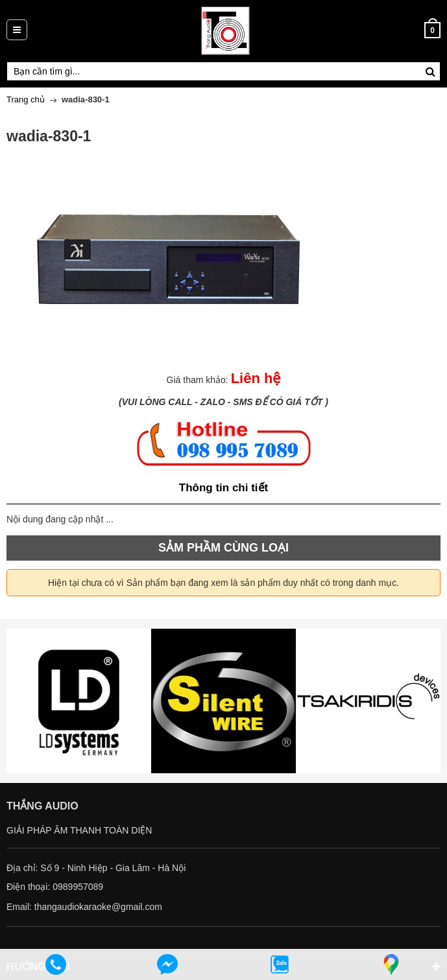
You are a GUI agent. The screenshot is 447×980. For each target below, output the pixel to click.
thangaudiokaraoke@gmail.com (98, 907)
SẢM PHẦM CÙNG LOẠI (223, 548)
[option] (79, 701)
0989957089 (78, 887)
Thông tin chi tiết (223, 488)
